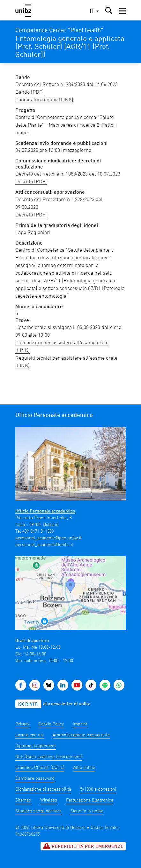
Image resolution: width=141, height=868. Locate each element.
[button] (122, 11)
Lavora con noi (30, 735)
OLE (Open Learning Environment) (49, 757)
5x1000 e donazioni (98, 789)
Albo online (84, 768)
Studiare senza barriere (38, 811)
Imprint (80, 724)
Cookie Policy (51, 724)
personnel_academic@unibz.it (44, 545)
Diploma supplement (36, 746)
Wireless (49, 800)
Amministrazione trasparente (81, 735)
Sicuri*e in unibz (87, 811)
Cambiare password (35, 778)
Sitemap (23, 800)
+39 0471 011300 (38, 531)
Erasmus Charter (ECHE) (40, 768)
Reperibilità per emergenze (83, 846)
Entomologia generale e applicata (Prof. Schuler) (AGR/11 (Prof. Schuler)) (70, 47)
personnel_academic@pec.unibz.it (48, 538)
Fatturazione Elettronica (90, 800)
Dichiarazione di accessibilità (43, 789)
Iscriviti (28, 704)
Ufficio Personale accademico (45, 511)
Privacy (22, 724)
